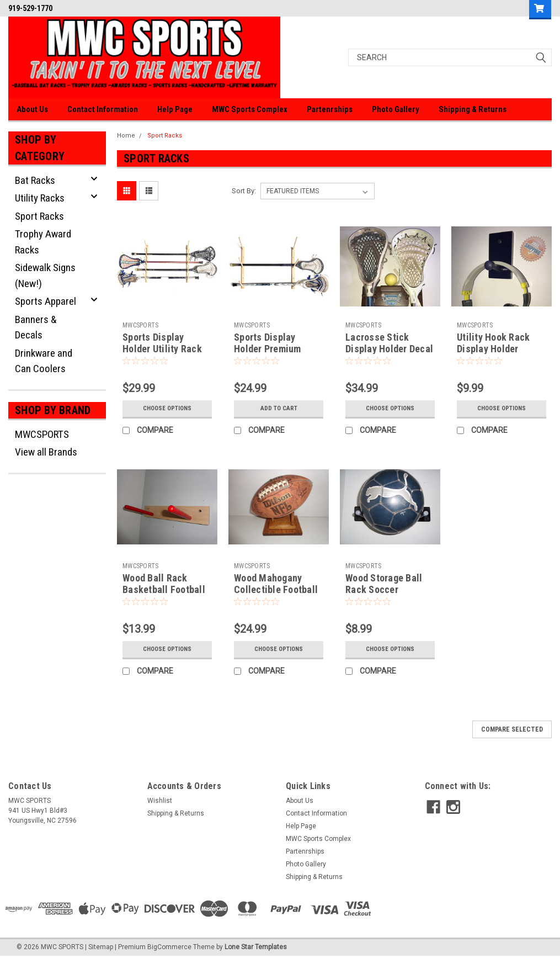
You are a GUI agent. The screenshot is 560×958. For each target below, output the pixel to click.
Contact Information (103, 109)
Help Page (175, 109)
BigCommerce (169, 947)
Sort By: (244, 191)
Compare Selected (512, 729)
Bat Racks (35, 180)
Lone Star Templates (256, 947)
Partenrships (330, 109)
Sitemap (101, 947)
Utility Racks (40, 198)
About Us (32, 109)
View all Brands (46, 452)
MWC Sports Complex (250, 109)
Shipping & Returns (473, 109)
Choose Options (167, 409)
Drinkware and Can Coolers (44, 361)
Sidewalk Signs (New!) (45, 276)
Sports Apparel (46, 301)
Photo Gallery (396, 109)
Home (126, 136)
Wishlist (160, 801)
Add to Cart (279, 409)
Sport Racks (39, 216)
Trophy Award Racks (43, 242)
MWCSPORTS (42, 434)
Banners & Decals (36, 327)
